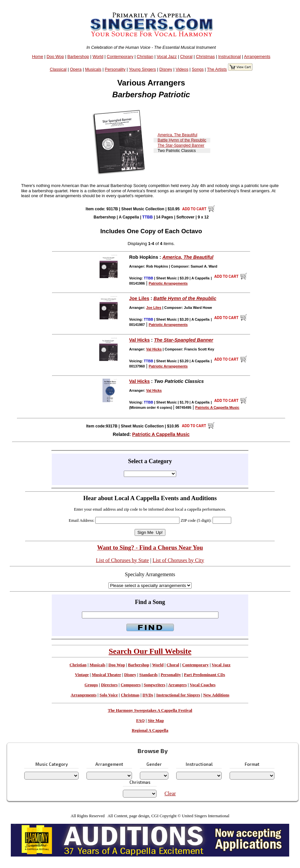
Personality (115, 69)
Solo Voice (109, 695)
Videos (182, 69)
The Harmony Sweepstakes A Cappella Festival (150, 710)
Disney (166, 69)
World (98, 57)
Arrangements (257, 57)
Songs (198, 69)
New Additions (216, 695)
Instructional (229, 57)
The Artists (217, 69)
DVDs (148, 695)
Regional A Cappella (150, 730)
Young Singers (142, 69)
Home (38, 57)
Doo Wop (55, 57)
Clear (170, 793)
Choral (186, 57)
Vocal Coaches (203, 685)
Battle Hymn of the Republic (182, 140)
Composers (131, 685)
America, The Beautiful (177, 135)
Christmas (205, 57)
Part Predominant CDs (205, 675)
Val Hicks (139, 340)
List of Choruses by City (178, 560)
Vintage (82, 675)
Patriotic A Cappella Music (161, 434)
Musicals (93, 69)
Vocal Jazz (167, 57)
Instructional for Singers (178, 695)
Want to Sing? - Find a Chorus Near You (150, 547)
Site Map (156, 721)
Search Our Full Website (150, 651)
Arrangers (177, 685)
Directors (109, 685)
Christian (145, 57)
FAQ (141, 721)
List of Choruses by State (122, 560)
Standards (148, 675)
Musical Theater (106, 675)
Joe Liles (139, 298)
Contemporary (120, 57)
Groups (91, 685)
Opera (76, 69)
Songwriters (155, 685)
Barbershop (78, 57)
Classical (58, 69)
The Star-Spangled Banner (181, 145)
